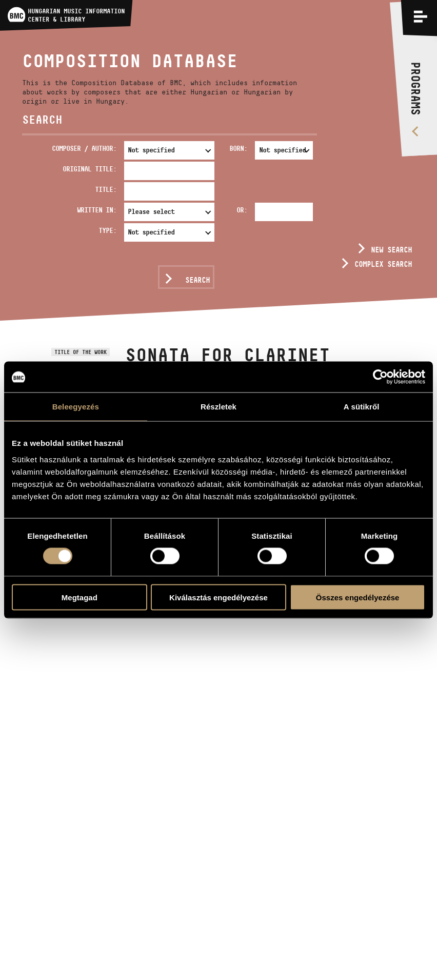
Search (197, 280)
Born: (238, 148)
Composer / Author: (84, 148)
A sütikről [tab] (362, 407)
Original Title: (90, 169)
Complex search (383, 264)
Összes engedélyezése (358, 597)
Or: (242, 210)
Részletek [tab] (218, 407)
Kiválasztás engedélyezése (218, 597)
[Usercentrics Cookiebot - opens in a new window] (380, 377)
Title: (106, 189)
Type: (107, 230)
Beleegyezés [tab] (76, 407)
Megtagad (80, 597)
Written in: (97, 210)
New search (391, 250)
